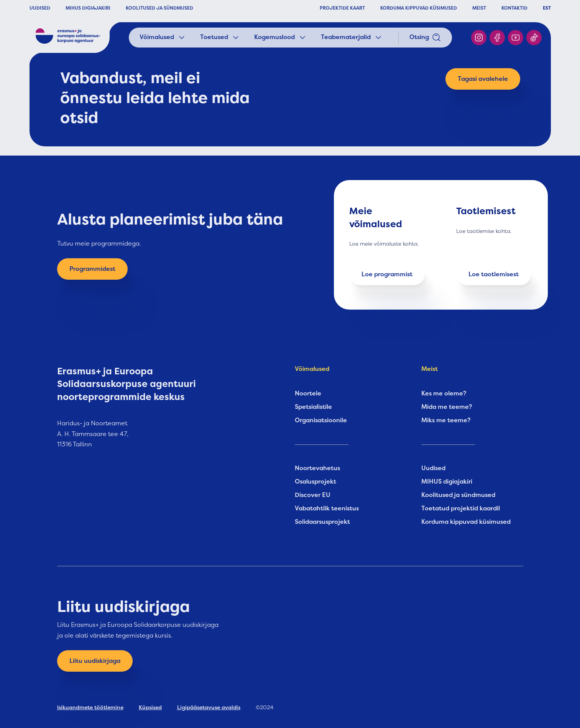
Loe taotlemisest (494, 274)
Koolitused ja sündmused (458, 495)
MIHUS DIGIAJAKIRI (88, 8)
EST (547, 8)
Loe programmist (387, 274)
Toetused (220, 38)
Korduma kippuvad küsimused (466, 522)
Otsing (425, 38)
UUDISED (40, 8)
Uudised (433, 468)
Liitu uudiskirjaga (95, 661)
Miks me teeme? (446, 420)
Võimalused (163, 38)
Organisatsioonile (321, 420)
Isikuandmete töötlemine (90, 707)
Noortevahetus (317, 468)
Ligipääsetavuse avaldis (209, 707)
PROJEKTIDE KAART (342, 8)
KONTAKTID (514, 8)
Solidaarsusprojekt (322, 522)
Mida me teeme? (447, 407)
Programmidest (92, 269)
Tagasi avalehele (483, 79)
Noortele (308, 394)
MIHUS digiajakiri (447, 482)
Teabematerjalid (352, 38)
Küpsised (150, 707)
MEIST (479, 8)
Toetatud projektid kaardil (461, 508)
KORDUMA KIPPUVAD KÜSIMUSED (419, 8)
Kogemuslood (281, 38)
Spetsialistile (313, 407)
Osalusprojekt (315, 482)
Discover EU (313, 495)
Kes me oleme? (444, 394)
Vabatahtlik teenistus (327, 508)
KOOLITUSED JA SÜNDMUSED (159, 8)
